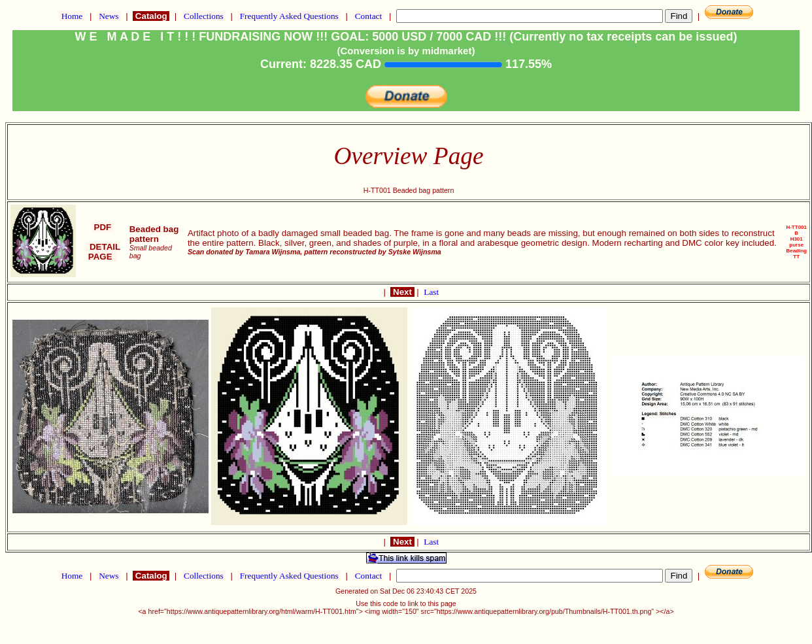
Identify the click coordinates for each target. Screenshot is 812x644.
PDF (103, 227)
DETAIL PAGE (103, 252)
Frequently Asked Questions (289, 16)
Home (72, 16)
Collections (204, 16)
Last (431, 292)
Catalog (151, 16)
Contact (368, 16)
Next (402, 292)
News (109, 16)
